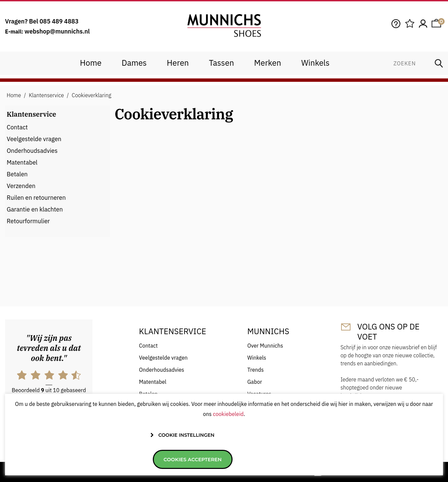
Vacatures (259, 394)
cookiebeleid (228, 437)
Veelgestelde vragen (34, 139)
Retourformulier (28, 221)
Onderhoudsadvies (32, 151)
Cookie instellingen (186, 458)
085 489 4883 (59, 21)
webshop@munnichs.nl (57, 31)
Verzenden (21, 186)
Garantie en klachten (35, 209)
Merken (268, 63)
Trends (255, 370)
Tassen (221, 63)
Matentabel (22, 162)
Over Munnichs (265, 346)
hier (41, 409)
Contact (17, 127)
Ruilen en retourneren (36, 198)
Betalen (17, 174)
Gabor (255, 382)
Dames (134, 63)
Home (91, 63)
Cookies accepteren (258, 459)
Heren (178, 63)
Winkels (315, 63)
